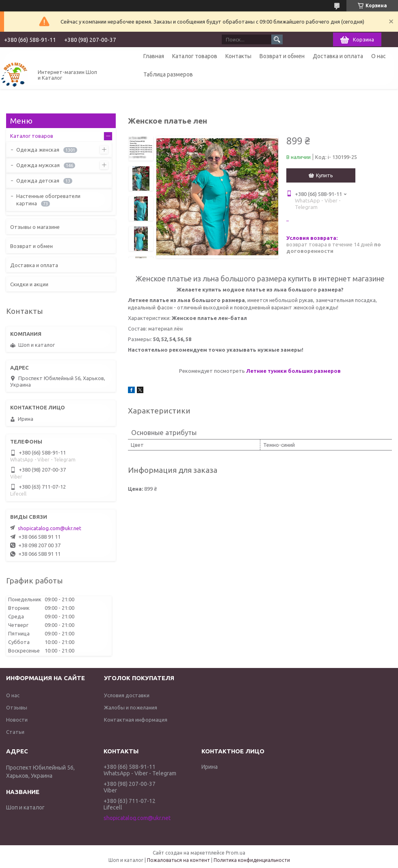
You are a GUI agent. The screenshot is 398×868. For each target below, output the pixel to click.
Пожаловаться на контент (178, 860)
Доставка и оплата (338, 56)
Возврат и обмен (282, 56)
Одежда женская (38, 150)
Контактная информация (136, 720)
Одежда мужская (38, 165)
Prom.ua (236, 853)
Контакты (238, 56)
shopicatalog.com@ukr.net (50, 528)
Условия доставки (127, 695)
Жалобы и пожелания (131, 707)
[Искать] (277, 39)
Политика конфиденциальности (252, 860)
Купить (324, 175)
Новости (17, 720)
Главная (154, 56)
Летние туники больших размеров (293, 371)
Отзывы (17, 707)
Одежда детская (38, 181)
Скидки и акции (29, 284)
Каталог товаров (195, 56)
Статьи (15, 732)
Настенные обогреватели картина (48, 200)
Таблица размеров (168, 74)
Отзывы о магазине (35, 227)
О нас (379, 56)
